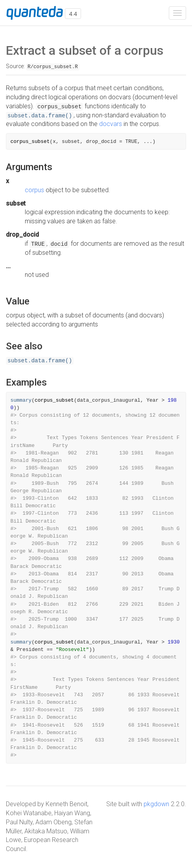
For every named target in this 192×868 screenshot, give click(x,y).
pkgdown (156, 804)
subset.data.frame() (40, 116)
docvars (111, 124)
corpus (34, 190)
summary (21, 400)
